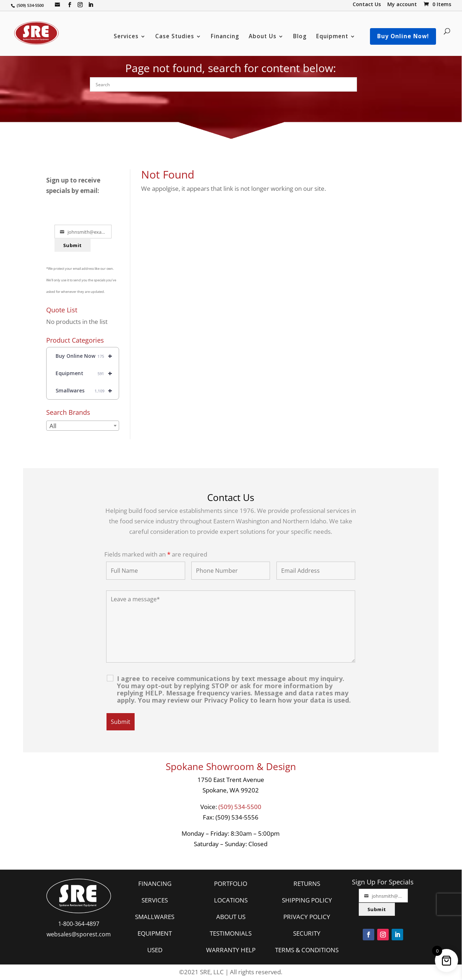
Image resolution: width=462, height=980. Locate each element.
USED (155, 950)
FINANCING (155, 884)
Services (126, 37)
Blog (300, 37)
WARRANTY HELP (231, 950)
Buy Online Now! (403, 36)
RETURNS (307, 884)
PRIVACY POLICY (307, 917)
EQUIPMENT (155, 933)
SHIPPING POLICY (307, 900)
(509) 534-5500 (240, 807)
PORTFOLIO (231, 884)
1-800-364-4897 (79, 924)
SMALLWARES (155, 917)
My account (402, 5)
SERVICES (155, 900)
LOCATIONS (231, 900)
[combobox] (83, 426)
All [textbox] (53, 426)
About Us (263, 37)
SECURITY (307, 933)
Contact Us (367, 5)
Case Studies (175, 37)
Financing (225, 37)
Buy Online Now (87, 356)
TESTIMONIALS (231, 933)
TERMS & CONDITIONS (307, 950)
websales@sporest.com (79, 934)
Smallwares (87, 391)
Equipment (332, 37)
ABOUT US (231, 917)
